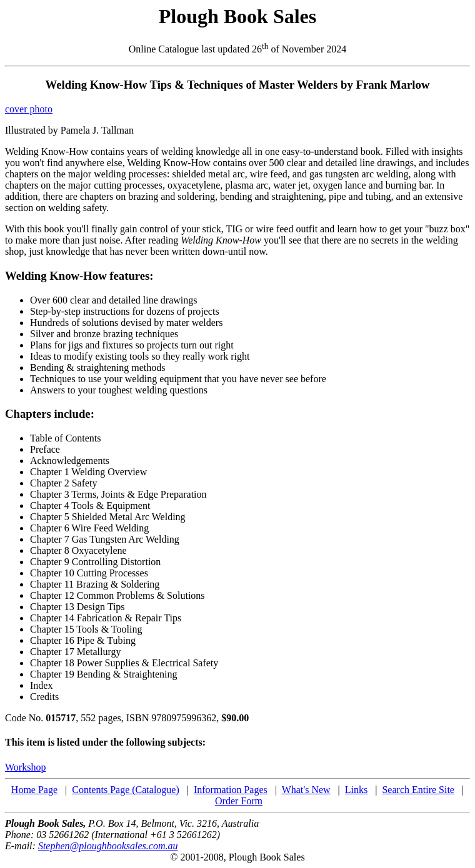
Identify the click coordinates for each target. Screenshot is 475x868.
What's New (306, 790)
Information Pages (231, 790)
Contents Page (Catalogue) (126, 790)
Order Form (239, 801)
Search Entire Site (418, 790)
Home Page (34, 790)
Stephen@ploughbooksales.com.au (108, 846)
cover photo (29, 109)
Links (356, 790)
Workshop (25, 767)
